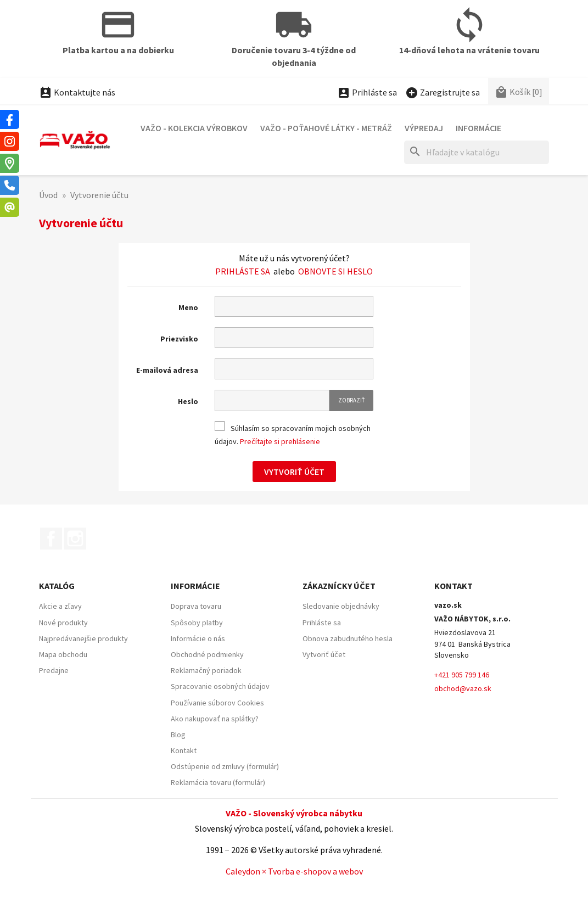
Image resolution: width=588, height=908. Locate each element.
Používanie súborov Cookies (217, 703)
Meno (188, 307)
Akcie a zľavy (60, 606)
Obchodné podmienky (207, 654)
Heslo (188, 401)
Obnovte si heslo (335, 271)
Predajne (54, 670)
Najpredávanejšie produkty (83, 638)
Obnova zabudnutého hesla (348, 638)
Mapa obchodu (63, 654)
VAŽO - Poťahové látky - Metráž (326, 128)
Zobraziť (351, 400)
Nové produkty (63, 623)
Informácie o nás (198, 638)
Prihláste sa (243, 271)
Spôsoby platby (197, 623)
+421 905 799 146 (462, 675)
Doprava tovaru (196, 606)
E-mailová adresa (167, 370)
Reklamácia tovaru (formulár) (218, 782)
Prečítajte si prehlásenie (280, 441)
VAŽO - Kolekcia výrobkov (194, 128)
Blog (178, 735)
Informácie (478, 128)
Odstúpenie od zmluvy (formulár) (225, 766)
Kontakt (184, 750)
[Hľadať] (477, 152)
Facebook (51, 539)
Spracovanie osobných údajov (220, 686)
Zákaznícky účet (339, 586)
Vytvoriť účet (294, 472)
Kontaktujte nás (77, 92)
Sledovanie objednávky (341, 606)
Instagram (75, 539)
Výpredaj (424, 128)
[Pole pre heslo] (272, 400)
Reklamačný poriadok (206, 670)
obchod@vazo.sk (463, 688)
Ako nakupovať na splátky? (215, 719)
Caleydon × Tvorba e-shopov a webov (294, 871)
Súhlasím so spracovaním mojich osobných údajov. (293, 434)
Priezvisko (179, 339)
